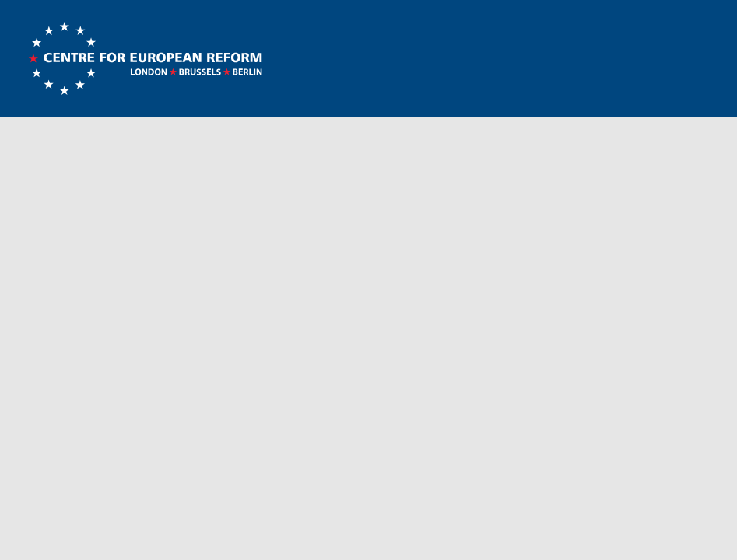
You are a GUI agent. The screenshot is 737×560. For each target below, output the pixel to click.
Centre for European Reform (145, 58)
